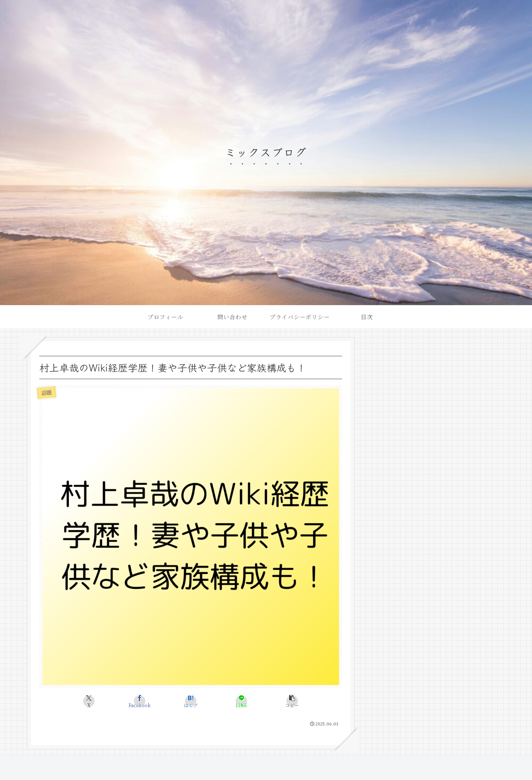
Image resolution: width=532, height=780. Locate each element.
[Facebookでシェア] (140, 701)
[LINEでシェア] (241, 701)
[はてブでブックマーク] (190, 701)
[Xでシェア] (89, 701)
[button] (292, 701)
